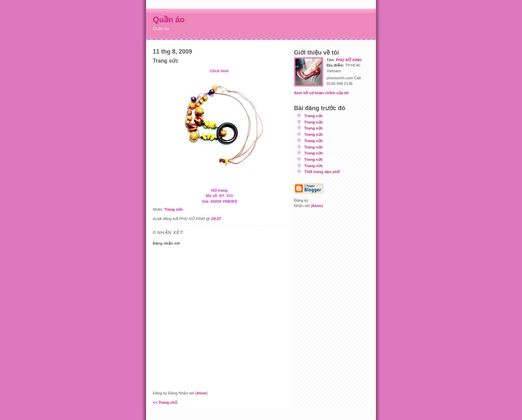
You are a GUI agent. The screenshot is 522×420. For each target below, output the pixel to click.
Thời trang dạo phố (322, 172)
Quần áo (169, 19)
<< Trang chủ (165, 402)
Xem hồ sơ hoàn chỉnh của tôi (321, 93)
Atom (201, 393)
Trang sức (173, 209)
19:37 (216, 218)
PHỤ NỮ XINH (349, 60)
